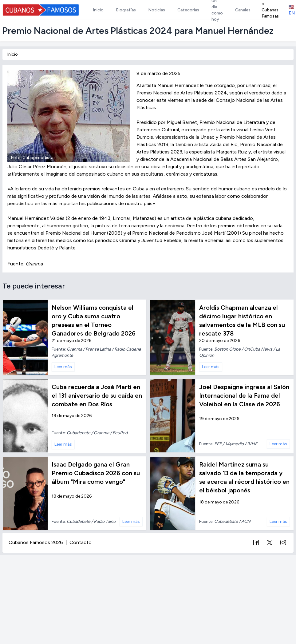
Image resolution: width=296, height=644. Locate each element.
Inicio (13, 54)
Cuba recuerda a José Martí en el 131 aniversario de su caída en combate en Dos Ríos (97, 396)
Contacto (81, 542)
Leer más (63, 367)
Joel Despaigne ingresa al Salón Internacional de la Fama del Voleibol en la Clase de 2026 (244, 396)
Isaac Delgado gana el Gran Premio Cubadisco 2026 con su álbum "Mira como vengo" (96, 473)
